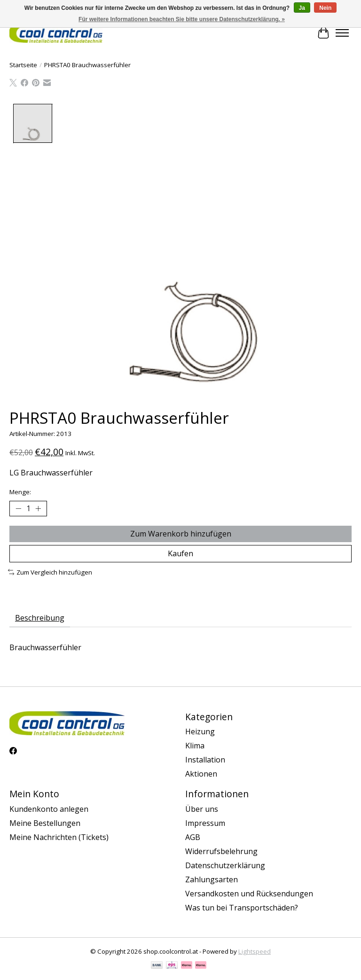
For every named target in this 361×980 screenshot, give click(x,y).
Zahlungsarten (212, 879)
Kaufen (180, 553)
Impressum (205, 823)
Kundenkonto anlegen (49, 809)
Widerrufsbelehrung (221, 851)
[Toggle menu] (342, 33)
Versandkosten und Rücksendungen (249, 894)
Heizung (200, 731)
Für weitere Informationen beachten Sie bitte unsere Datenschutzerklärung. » (182, 19)
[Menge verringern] (18, 508)
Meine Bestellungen (45, 823)
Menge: (20, 492)
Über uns (202, 809)
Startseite (23, 65)
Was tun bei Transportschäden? (242, 908)
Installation (205, 760)
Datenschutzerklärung (225, 865)
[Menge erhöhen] (38, 508)
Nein (325, 8)
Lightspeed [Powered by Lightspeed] (255, 951)
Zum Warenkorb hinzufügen (181, 534)
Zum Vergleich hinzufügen (50, 572)
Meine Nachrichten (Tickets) (59, 837)
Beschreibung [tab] (40, 618)
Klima (195, 746)
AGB (193, 837)
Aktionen (201, 774)
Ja (302, 8)
